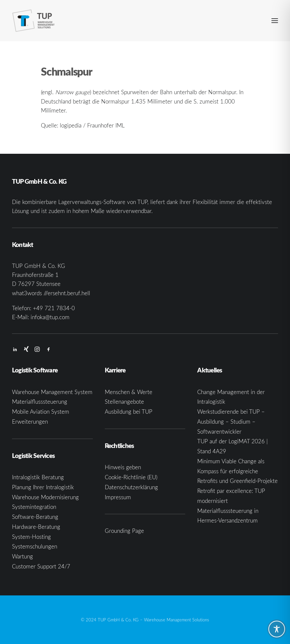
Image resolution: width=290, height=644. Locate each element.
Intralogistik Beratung (38, 477)
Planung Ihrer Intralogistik (43, 487)
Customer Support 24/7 (41, 566)
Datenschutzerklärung (131, 487)
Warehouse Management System (52, 392)
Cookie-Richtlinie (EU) (131, 477)
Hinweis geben (123, 467)
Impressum (118, 497)
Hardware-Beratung (36, 527)
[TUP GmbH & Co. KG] (34, 21)
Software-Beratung (35, 517)
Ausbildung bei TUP (129, 412)
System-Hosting (31, 537)
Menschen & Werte (129, 392)
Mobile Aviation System (41, 412)
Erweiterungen (30, 422)
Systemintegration (34, 507)
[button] (275, 21)
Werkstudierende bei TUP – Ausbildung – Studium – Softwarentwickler (231, 422)
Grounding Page (124, 531)
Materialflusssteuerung (40, 402)
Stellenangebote (124, 402)
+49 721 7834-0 (54, 308)
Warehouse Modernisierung (45, 497)
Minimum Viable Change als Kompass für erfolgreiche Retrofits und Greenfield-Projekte (237, 471)
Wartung (22, 556)
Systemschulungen (35, 546)
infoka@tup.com (50, 317)
